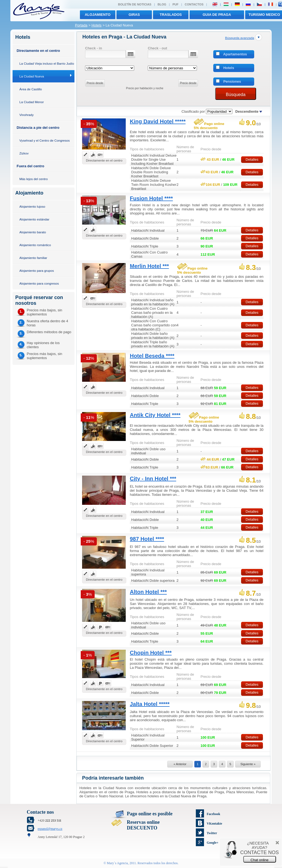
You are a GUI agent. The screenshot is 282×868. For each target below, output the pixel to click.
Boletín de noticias (135, 4)
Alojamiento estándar (34, 219)
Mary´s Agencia (117, 863)
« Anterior (180, 764)
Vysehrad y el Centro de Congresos (45, 140)
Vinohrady (26, 115)
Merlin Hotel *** (149, 266)
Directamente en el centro (38, 51)
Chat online (260, 860)
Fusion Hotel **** (151, 198)
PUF (175, 4)
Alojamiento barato (33, 232)
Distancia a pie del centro (38, 128)
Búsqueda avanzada (240, 38)
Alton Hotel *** (148, 592)
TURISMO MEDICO (264, 15)
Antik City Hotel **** (155, 415)
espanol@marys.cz (50, 829)
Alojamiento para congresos (39, 283)
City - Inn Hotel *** (153, 479)
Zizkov (24, 153)
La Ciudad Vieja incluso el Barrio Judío (47, 63)
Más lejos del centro (34, 179)
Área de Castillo (31, 89)
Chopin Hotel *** (151, 653)
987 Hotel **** (147, 539)
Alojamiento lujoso (32, 206)
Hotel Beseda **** (152, 356)
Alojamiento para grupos (37, 271)
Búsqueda (236, 95)
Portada (81, 25)
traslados (171, 15)
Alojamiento (98, 15)
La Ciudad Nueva (32, 76)
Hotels (96, 25)
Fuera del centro (30, 166)
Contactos (194, 4)
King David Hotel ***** (158, 121)
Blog (162, 4)
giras (134, 15)
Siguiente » (248, 764)
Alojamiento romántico (35, 245)
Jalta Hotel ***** (150, 704)
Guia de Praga (217, 15)
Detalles (252, 159)
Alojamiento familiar (33, 258)
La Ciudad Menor (32, 102)
